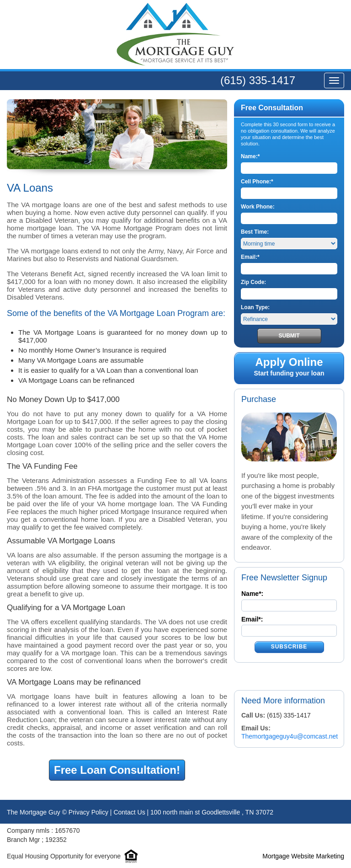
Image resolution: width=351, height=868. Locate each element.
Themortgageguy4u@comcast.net (290, 736)
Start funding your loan (289, 367)
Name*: (252, 594)
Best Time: (255, 232)
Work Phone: (258, 207)
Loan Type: (255, 307)
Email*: (252, 619)
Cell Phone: (257, 182)
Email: (250, 257)
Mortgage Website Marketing (303, 856)
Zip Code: (253, 282)
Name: (250, 156)
